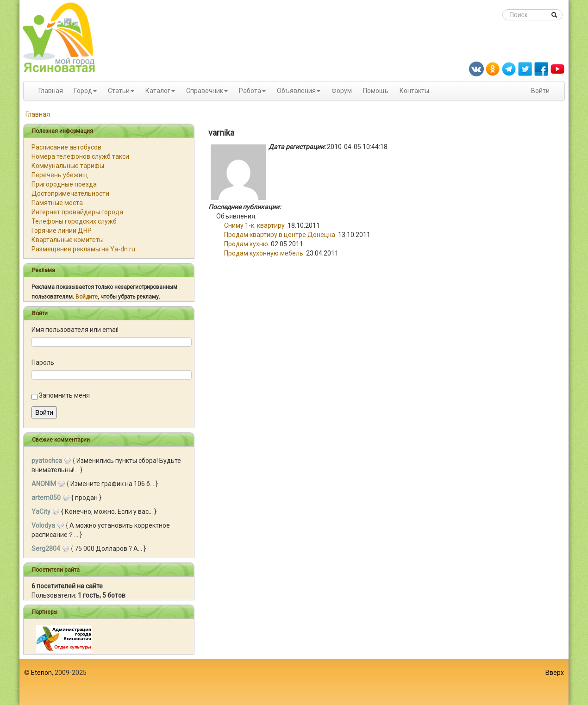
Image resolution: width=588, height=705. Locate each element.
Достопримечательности (70, 193)
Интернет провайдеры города (77, 212)
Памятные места (57, 203)
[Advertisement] (294, 682)
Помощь (376, 91)
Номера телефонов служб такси (80, 156)
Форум (342, 91)
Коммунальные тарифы (68, 166)
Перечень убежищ (60, 175)
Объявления (296, 91)
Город (83, 91)
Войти (540, 91)
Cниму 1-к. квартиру (254, 225)
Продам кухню (246, 244)
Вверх (555, 673)
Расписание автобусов (66, 147)
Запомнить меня (64, 395)
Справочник (205, 91)
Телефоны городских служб (74, 221)
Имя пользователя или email (75, 330)
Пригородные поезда (64, 184)
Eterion (41, 673)
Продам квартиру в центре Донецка (280, 235)
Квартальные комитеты (68, 240)
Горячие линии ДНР (62, 231)
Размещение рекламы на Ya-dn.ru (83, 249)
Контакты (414, 91)
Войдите (87, 297)
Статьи (119, 91)
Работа (250, 91)
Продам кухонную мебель (264, 253)
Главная (51, 91)
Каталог (158, 91)
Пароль (43, 362)
